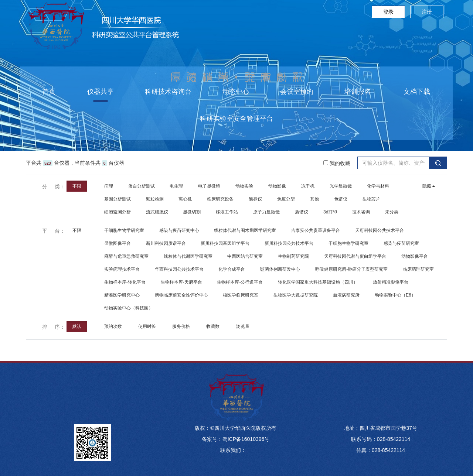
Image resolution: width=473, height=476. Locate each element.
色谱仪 (341, 199)
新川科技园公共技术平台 (289, 243)
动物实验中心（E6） (395, 295)
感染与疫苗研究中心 (179, 230)
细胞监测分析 (118, 212)
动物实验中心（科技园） (129, 308)
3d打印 (330, 212)
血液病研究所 (346, 295)
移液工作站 (227, 212)
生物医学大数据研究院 (296, 295)
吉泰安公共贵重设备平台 (316, 230)
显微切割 (192, 212)
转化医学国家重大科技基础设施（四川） (318, 282)
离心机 (185, 199)
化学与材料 (378, 186)
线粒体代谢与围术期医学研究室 (245, 230)
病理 (109, 186)
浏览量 (243, 326)
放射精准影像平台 (391, 282)
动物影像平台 (415, 256)
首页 (49, 92)
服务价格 (182, 326)
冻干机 (308, 186)
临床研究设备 (220, 199)
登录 (388, 12)
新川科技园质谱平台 (166, 243)
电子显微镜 (209, 186)
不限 (77, 186)
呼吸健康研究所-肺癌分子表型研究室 (351, 269)
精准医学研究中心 (122, 295)
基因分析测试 (118, 199)
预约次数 (114, 326)
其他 (314, 199)
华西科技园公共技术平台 (179, 269)
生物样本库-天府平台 (181, 282)
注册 (427, 12)
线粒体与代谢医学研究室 (188, 256)
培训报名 (358, 92)
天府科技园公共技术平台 (380, 230)
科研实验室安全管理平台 (236, 119)
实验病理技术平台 (122, 269)
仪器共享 (101, 92)
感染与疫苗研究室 (401, 243)
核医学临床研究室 (241, 295)
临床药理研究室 (418, 269)
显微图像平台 (118, 243)
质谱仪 (302, 212)
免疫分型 (286, 199)
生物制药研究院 (293, 256)
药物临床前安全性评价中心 (181, 295)
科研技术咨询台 (168, 92)
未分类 (392, 212)
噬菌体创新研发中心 (280, 269)
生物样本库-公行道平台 (240, 282)
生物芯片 (371, 199)
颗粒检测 (155, 199)
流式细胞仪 (157, 212)
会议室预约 (297, 92)
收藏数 (213, 326)
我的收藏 (337, 163)
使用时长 (148, 326)
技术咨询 (361, 212)
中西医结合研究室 (245, 256)
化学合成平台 (232, 269)
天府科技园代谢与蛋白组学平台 (355, 256)
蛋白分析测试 (142, 186)
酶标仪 (255, 199)
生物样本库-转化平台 (125, 282)
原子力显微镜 (266, 212)
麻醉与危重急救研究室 (126, 256)
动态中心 (236, 92)
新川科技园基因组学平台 (225, 243)
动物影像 (277, 186)
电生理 (176, 186)
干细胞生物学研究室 (124, 230)
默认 (77, 326)
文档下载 (417, 92)
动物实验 (244, 186)
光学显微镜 (341, 186)
